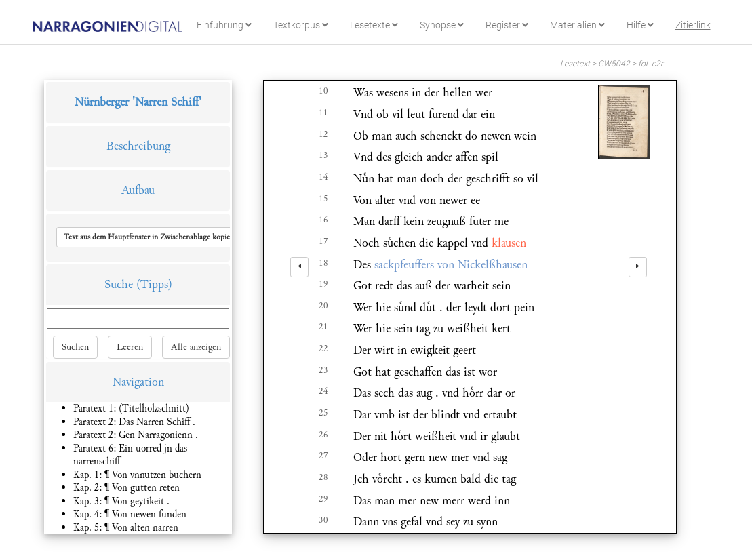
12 (323, 134)
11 (323, 113)
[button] (152, 237)
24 (323, 391)
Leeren (130, 347)
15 (323, 199)
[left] (299, 267)
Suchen (75, 347)
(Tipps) (154, 284)
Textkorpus (301, 25)
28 (323, 477)
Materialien (577, 25)
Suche (119, 284)
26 (323, 435)
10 (323, 91)
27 (323, 456)
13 (323, 155)
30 (323, 520)
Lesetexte (374, 25)
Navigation (138, 382)
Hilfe (640, 25)
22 (323, 348)
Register (507, 25)
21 (323, 327)
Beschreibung (138, 146)
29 (323, 499)
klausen (509, 243)
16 (323, 220)
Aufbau (138, 190)
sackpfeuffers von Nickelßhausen (451, 265)
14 (323, 177)
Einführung (224, 25)
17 (323, 241)
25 (323, 413)
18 (323, 263)
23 (323, 370)
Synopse (442, 25)
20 (323, 306)
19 (323, 284)
